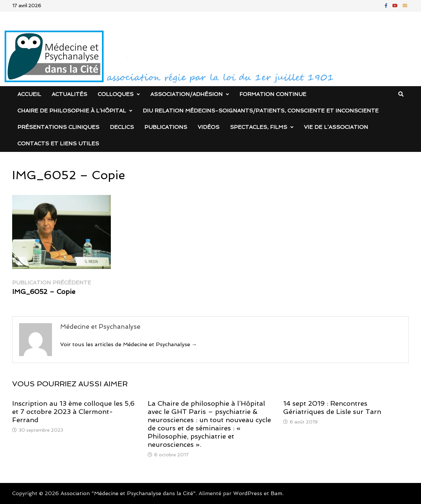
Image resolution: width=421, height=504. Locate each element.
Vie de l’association (336, 127)
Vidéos (209, 127)
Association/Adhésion (186, 94)
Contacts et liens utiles (58, 144)
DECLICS (122, 127)
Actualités (69, 94)
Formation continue (273, 94)
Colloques (116, 94)
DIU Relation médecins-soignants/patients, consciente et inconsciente (261, 111)
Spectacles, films (259, 127)
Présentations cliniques (58, 127)
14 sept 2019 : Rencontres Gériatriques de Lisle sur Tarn (332, 408)
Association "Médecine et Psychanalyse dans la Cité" (128, 493)
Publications (166, 127)
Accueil (29, 94)
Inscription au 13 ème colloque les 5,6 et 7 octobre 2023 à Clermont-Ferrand (73, 412)
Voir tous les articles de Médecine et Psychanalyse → (129, 344)
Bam (276, 493)
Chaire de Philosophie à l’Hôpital (72, 111)
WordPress (248, 493)
